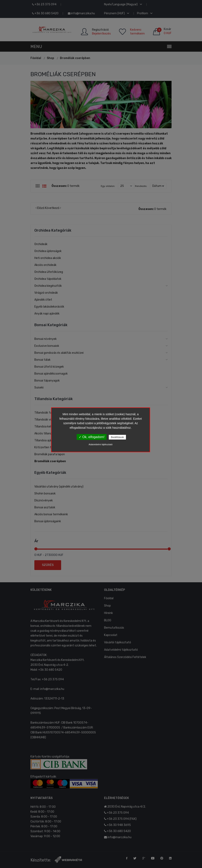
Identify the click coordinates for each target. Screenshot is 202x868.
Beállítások (117, 437)
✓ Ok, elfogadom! (92, 437)
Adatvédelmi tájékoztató (101, 444)
